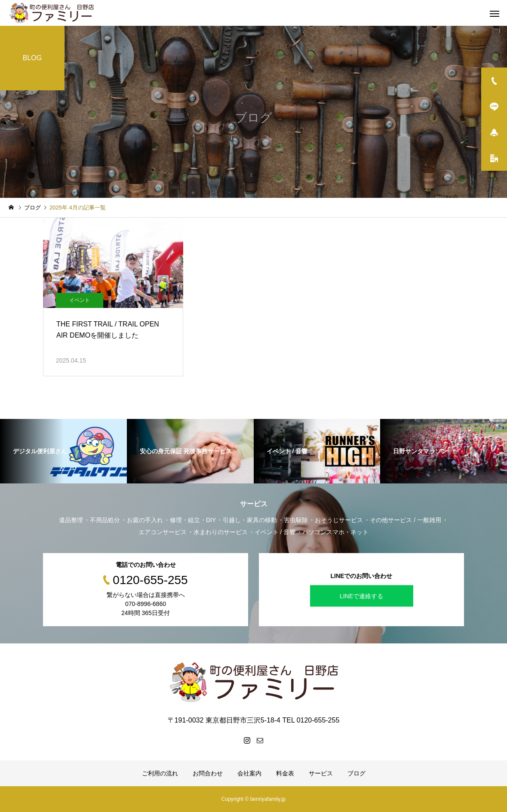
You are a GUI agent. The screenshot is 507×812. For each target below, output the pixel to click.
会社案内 (249, 773)
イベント (80, 300)
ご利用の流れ (160, 773)
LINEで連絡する (361, 596)
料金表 (285, 773)
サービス (321, 773)
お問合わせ (208, 773)
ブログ (356, 773)
